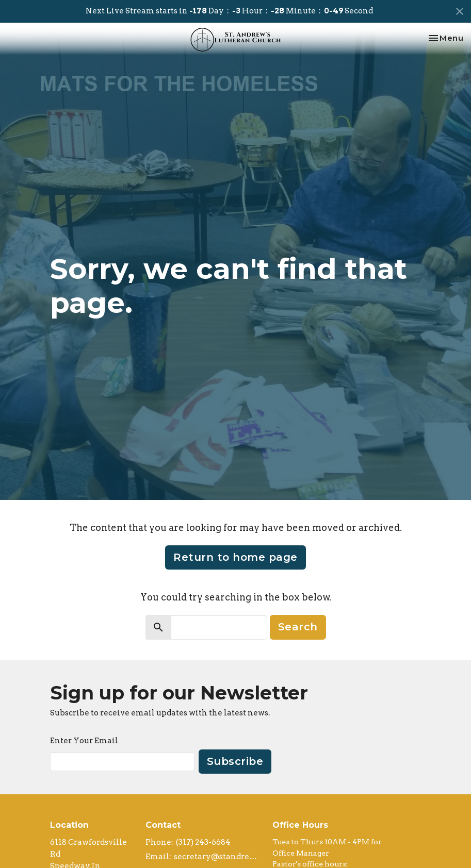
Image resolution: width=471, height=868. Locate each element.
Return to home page (236, 557)
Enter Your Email (84, 741)
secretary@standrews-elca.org (218, 857)
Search (298, 627)
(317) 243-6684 (203, 842)
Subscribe (235, 761)
